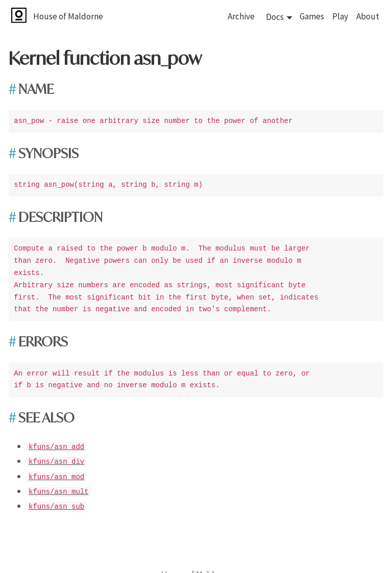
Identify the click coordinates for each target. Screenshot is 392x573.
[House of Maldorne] (30, 16)
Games (312, 16)
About (368, 16)
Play (340, 16)
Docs (275, 17)
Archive (241, 16)
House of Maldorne (68, 16)
